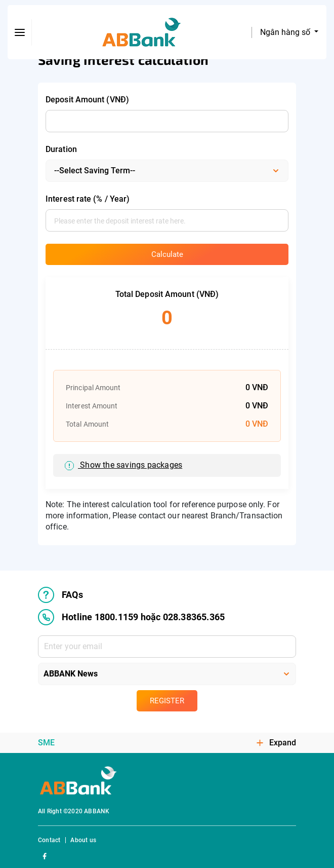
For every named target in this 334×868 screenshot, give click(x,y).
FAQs (60, 595)
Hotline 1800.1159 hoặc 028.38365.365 (131, 617)
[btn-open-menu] (20, 32)
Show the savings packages (123, 465)
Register (167, 701)
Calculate (167, 254)
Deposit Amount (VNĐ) (87, 100)
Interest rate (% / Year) (88, 199)
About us (83, 840)
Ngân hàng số (286, 32)
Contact (49, 840)
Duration (61, 149)
